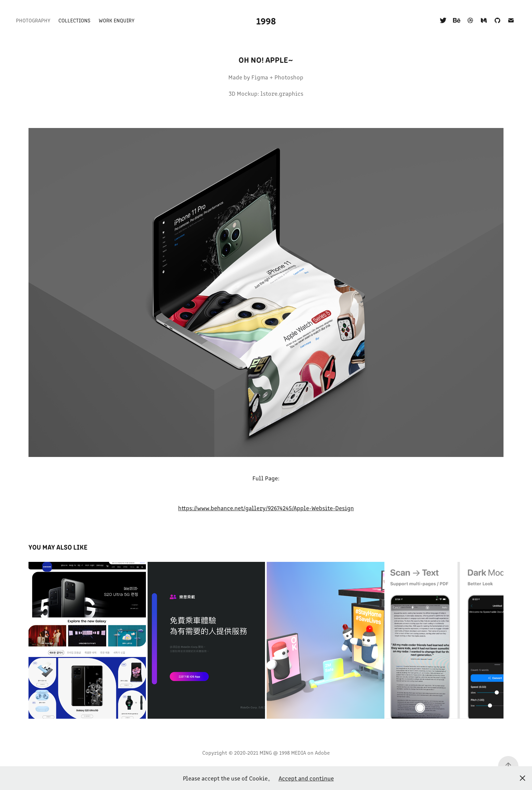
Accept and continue (306, 778)
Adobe (322, 752)
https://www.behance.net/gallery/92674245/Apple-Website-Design (266, 508)
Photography (33, 20)
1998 (266, 20)
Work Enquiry (117, 20)
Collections (74, 20)
